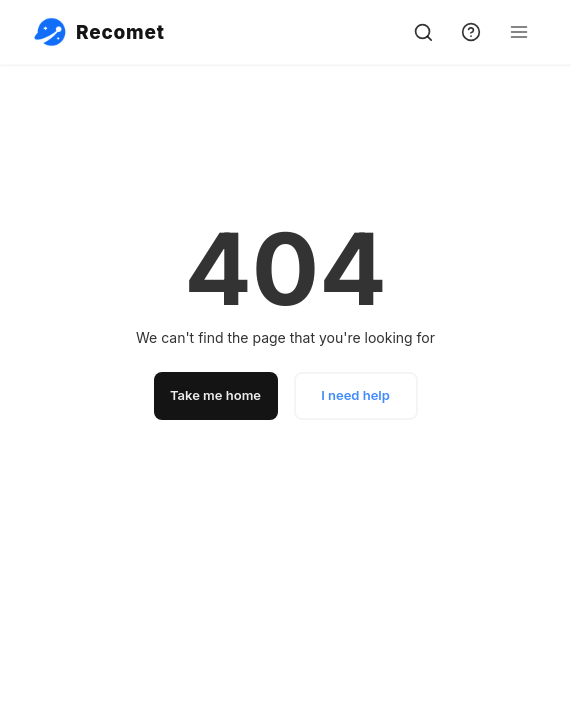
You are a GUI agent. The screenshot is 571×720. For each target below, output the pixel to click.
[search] (423, 32)
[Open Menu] (519, 32)
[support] (471, 32)
